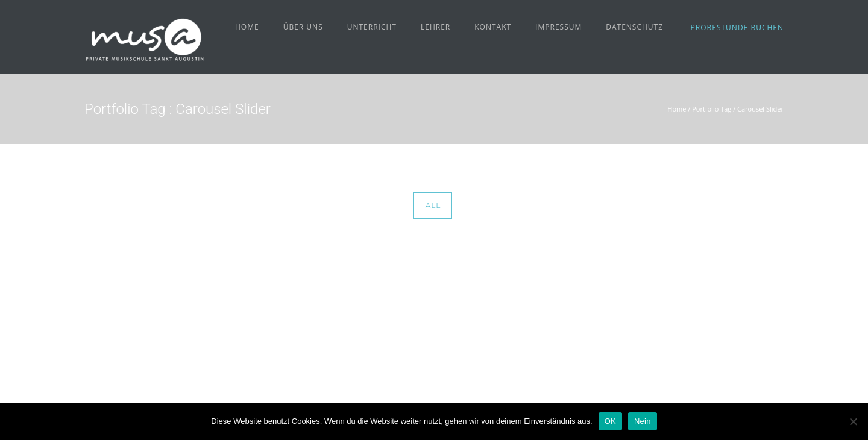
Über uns (303, 27)
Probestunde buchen (737, 27)
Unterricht (372, 27)
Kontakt (493, 27)
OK (610, 421)
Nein (643, 421)
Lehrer (436, 27)
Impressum (558, 27)
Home (247, 27)
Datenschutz (634, 27)
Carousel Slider (760, 109)
